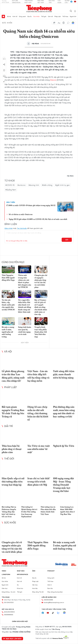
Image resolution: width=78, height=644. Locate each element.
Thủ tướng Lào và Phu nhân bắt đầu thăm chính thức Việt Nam (48, 510)
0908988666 (9, 615)
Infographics (22, 574)
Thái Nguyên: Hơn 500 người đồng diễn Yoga (8, 278)
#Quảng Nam (11, 190)
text (59, 23)
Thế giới (44, 16)
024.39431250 (9, 602)
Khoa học (20, 588)
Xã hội (9, 16)
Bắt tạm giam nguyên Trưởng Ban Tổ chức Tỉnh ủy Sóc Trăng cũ (13, 412)
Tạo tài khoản (22, 228)
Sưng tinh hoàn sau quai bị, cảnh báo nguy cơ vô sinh (25, 331)
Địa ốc (30, 16)
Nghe (4, 59)
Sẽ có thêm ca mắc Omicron (21, 214)
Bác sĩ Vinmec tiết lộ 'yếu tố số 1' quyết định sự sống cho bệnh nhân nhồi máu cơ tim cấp (41, 307)
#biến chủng (47, 185)
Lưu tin (4, 70)
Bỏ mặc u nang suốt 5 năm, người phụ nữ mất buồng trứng (8, 332)
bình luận (68, 23)
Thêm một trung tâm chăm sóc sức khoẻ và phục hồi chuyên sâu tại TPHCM (25, 281)
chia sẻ (54, 23)
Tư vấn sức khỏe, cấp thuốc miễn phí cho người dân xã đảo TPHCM (8, 305)
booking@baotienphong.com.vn (54, 602)
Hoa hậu (35, 588)
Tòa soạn (6, 597)
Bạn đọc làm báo (12, 639)
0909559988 (48, 600)
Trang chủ (3, 16)
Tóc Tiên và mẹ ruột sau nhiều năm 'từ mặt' (39, 449)
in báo (64, 23)
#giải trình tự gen (62, 185)
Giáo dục (5, 588)
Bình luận (4, 76)
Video (4, 571)
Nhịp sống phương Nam (55, 592)
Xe (18, 585)
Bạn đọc (50, 588)
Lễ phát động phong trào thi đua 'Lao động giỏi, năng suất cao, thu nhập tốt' (13, 376)
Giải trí (8, 426)
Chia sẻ (4, 65)
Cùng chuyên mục (13, 262)
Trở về (4, 82)
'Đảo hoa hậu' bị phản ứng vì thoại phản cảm (12, 449)
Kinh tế (15, 16)
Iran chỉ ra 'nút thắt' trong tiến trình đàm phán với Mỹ (39, 482)
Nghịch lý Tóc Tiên (64, 446)
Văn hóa (35, 585)
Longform (6, 574)
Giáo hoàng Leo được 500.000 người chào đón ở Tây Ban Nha (67, 510)
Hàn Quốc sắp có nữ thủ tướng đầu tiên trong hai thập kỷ (13, 482)
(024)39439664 (9, 612)
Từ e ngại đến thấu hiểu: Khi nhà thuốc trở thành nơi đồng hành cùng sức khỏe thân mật (25, 306)
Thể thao (65, 16)
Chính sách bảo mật (20, 621)
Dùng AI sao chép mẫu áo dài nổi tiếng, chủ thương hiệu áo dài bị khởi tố (38, 413)
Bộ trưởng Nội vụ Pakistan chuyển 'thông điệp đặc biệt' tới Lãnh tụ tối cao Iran (9, 512)
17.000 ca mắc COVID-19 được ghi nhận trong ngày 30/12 (31, 205)
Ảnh (34, 571)
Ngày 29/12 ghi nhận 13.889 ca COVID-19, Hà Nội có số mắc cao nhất (38, 219)
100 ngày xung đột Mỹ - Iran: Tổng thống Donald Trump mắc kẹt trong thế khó (63, 485)
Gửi (67, 240)
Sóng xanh (22, 16)
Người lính (73, 16)
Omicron (53, 80)
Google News (73, 23)
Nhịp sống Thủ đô (38, 592)
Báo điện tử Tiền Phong (39, 9)
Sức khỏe (36, 16)
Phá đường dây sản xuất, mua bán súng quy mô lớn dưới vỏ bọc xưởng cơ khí (64, 412)
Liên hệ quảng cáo (49, 597)
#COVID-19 (10, 185)
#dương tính (34, 185)
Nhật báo (21, 571)
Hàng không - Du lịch (9, 592)
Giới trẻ (50, 16)
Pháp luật (58, 16)
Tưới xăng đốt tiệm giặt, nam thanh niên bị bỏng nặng (64, 374)
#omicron (21, 185)
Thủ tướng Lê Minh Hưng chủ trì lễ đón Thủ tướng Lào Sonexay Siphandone (29, 512)
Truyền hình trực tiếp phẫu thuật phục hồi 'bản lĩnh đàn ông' (41, 332)
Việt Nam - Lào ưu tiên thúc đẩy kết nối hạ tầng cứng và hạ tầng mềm (38, 376)
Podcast (51, 571)
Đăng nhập (8, 228)
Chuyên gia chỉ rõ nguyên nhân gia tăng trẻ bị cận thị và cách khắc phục (41, 281)
